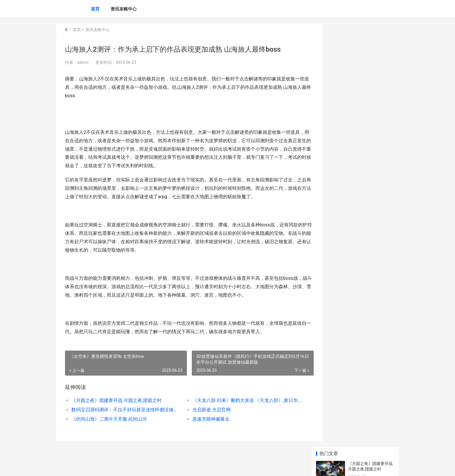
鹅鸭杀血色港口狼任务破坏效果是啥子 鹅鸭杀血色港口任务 (371, 202)
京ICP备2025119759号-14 (138, 467)
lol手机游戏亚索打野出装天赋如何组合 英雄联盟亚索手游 (371, 335)
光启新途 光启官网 (203, 410)
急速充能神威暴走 (203, 419)
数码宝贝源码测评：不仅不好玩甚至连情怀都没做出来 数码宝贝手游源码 (122, 410)
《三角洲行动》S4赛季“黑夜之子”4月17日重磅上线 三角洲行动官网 (371, 380)
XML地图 (166, 467)
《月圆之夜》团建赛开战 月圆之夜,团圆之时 (117, 400)
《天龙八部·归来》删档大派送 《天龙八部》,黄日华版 (235, 400)
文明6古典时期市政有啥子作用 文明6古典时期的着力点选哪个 (370, 247)
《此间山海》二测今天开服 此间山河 (109, 419)
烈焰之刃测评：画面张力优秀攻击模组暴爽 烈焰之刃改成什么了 (371, 425)
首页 (95, 9)
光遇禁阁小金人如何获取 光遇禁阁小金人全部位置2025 (370, 269)
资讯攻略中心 (124, 9)
